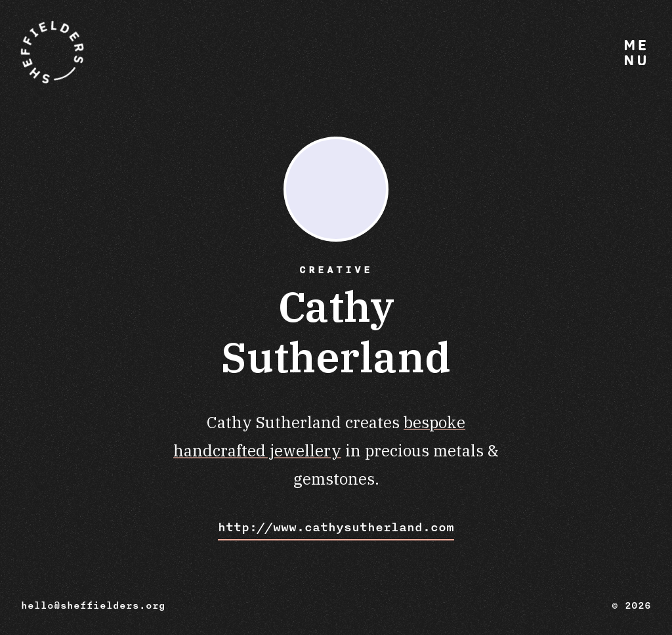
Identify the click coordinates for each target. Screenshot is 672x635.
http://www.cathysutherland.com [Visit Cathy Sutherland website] (336, 527)
